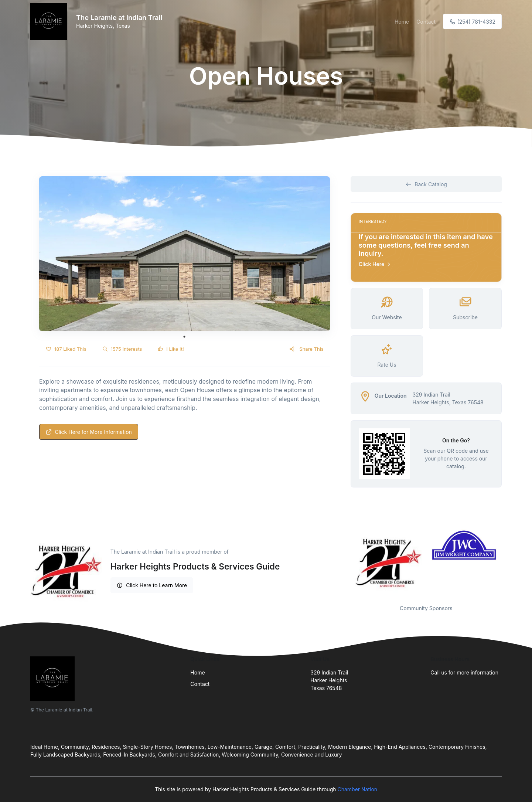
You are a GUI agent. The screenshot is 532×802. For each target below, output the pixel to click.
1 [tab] (184, 337)
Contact (426, 22)
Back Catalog (426, 184)
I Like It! (170, 349)
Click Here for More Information (89, 432)
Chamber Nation (357, 789)
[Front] (50, 21)
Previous (345, 562)
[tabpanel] (185, 254)
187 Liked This (66, 349)
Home (402, 22)
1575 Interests (122, 349)
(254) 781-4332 (472, 22)
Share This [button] (306, 349)
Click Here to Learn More (152, 585)
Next (507, 562)
